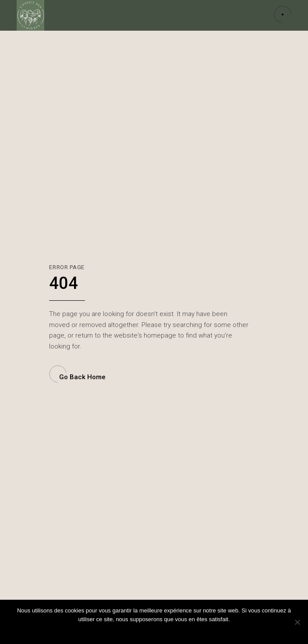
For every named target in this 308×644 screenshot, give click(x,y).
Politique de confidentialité (160, 631)
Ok (119, 631)
